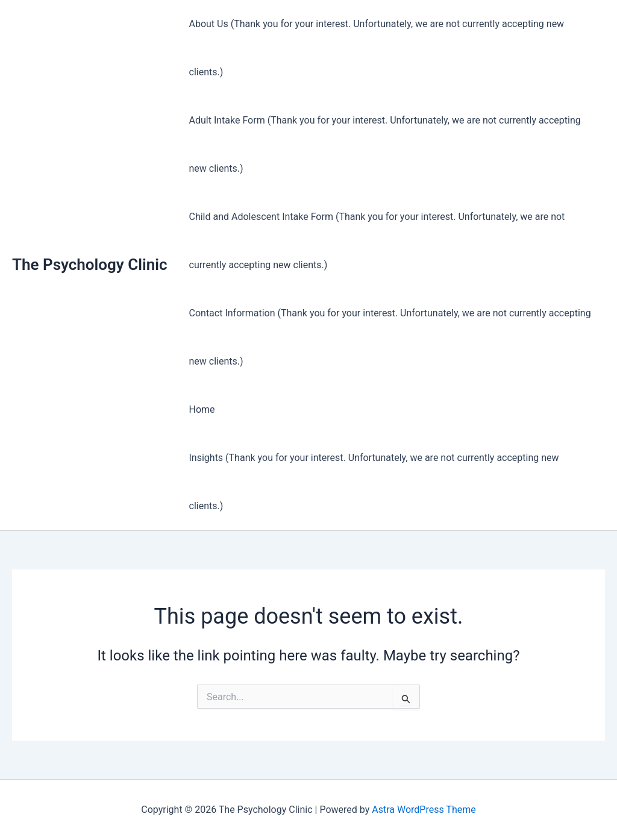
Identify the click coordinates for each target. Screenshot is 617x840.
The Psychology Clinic (90, 265)
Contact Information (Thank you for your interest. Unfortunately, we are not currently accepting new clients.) (390, 337)
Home (202, 409)
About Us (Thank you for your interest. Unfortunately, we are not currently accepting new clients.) (377, 48)
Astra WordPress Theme (424, 810)
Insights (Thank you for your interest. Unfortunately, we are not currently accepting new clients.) (374, 482)
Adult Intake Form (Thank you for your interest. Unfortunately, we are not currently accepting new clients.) (385, 144)
